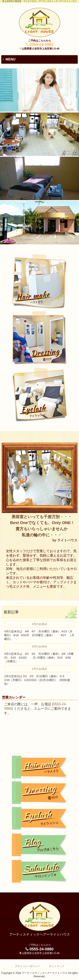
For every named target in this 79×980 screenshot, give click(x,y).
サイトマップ (57, 966)
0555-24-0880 (42, 45)
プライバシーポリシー (27, 966)
